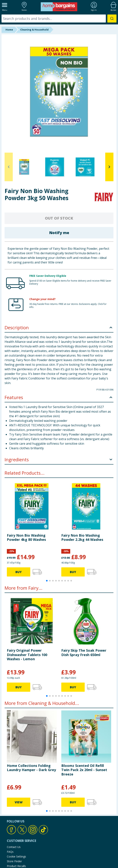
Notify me (59, 233)
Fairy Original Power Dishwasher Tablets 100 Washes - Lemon (27, 655)
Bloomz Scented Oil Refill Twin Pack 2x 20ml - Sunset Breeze (84, 770)
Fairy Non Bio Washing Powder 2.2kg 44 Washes (82, 537)
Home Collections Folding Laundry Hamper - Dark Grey (31, 768)
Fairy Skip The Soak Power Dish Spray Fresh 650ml (84, 652)
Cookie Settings (16, 856)
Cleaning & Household (34, 30)
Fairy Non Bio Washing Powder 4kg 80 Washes (26, 537)
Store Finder (14, 861)
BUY (19, 572)
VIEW (19, 802)
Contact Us (14, 847)
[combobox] (59, 19)
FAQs (10, 852)
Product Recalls (16, 866)
